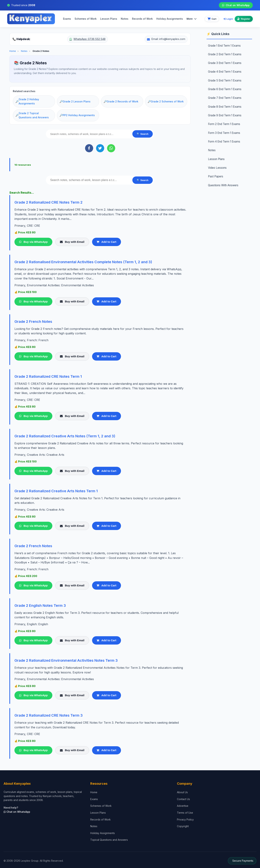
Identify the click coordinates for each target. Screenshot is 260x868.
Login (228, 19)
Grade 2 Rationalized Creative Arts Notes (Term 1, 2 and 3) (65, 436)
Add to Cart (106, 242)
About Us (182, 792)
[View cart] (212, 19)
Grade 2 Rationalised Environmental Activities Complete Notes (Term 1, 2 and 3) (83, 262)
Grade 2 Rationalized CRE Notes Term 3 (49, 715)
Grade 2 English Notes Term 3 (40, 606)
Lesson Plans (109, 19)
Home (13, 51)
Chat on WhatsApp (236, 5)
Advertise (183, 806)
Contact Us (183, 799)
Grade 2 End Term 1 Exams (225, 54)
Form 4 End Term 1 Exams (224, 142)
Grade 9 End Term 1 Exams (225, 115)
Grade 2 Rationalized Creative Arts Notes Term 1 (56, 491)
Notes (125, 19)
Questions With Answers (223, 185)
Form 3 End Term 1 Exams (224, 133)
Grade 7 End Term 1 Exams (225, 98)
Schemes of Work (86, 19)
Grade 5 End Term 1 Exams (225, 80)
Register (244, 19)
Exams (67, 19)
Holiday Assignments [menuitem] (170, 19)
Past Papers (216, 176)
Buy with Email (72, 242)
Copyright (183, 826)
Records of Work (142, 19)
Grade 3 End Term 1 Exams (225, 63)
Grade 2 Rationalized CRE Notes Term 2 (48, 202)
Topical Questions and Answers (109, 840)
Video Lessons (217, 168)
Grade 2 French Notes (33, 322)
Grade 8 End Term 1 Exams (225, 107)
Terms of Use (185, 813)
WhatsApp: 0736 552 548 (87, 39)
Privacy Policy (185, 819)
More (191, 19)
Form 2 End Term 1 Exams (224, 124)
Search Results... (22, 193)
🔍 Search (143, 134)
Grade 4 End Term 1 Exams (225, 72)
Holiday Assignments (103, 833)
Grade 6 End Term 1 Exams (225, 89)
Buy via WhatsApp (33, 242)
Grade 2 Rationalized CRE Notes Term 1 (48, 376)
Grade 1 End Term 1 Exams (224, 46)
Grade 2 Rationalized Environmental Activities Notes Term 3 (66, 660)
